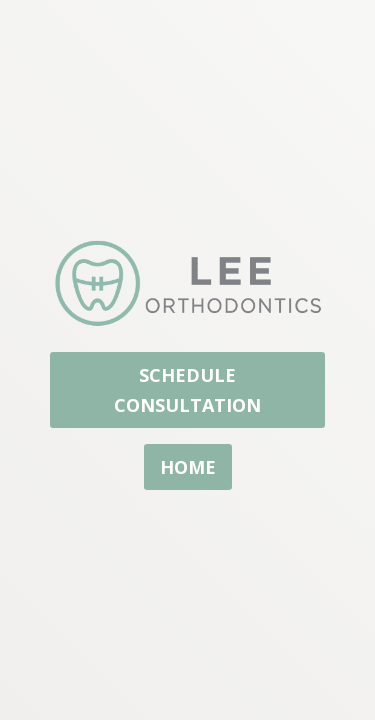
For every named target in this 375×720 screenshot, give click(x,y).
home (188, 467)
